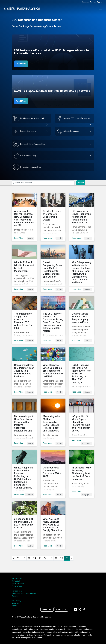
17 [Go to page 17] (51, 558)
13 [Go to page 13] (29, 558)
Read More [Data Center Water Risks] (22, 101)
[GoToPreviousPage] (14, 558)
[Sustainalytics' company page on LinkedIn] (75, 609)
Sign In (100, 2)
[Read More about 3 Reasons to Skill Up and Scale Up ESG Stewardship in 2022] (24, 525)
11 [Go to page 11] (18, 558)
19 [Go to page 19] (62, 558)
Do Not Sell (16, 581)
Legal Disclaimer (18, 584)
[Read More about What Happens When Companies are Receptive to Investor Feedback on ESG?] (53, 371)
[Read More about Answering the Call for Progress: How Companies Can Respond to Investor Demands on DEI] (24, 217)
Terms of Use (17, 586)
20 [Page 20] (67, 558)
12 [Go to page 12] (24, 558)
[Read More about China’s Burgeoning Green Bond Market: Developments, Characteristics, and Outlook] (53, 268)
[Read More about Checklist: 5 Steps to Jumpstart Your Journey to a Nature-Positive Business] (24, 371)
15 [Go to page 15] (40, 558)
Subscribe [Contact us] (47, 609)
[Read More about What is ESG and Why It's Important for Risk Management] (24, 268)
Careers (93, 2)
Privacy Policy (17, 578)
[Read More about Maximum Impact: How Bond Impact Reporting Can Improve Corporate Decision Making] (24, 422)
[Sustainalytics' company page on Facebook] (84, 609)
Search (81, 183)
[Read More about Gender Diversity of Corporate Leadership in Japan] (53, 217)
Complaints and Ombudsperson (24, 593)
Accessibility (16, 601)
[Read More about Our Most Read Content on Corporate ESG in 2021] (53, 474)
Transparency (17, 591)
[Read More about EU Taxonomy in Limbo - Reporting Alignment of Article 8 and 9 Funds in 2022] (82, 217)
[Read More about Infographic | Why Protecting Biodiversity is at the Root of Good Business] (82, 474)
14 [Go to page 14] (35, 558)
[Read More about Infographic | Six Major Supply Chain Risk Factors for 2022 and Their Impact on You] (82, 422)
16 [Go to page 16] (45, 558)
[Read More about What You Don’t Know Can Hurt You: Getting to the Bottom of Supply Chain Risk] (53, 525)
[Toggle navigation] (100, 9)
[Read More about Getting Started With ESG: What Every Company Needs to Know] (82, 320)
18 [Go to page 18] (56, 558)
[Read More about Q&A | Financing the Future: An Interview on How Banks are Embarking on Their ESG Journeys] (82, 371)
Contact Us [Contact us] (61, 609)
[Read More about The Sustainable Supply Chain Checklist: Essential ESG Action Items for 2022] (24, 320)
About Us (85, 2)
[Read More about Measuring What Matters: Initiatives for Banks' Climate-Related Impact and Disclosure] (53, 422)
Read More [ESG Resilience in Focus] (22, 64)
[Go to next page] (72, 558)
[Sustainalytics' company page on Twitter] (80, 609)
